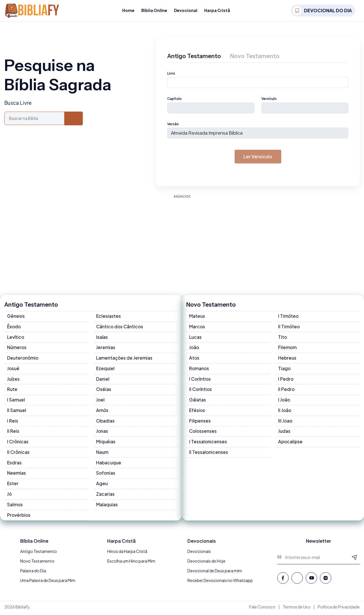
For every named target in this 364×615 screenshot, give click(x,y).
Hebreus (287, 359)
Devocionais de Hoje (206, 564)
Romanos (199, 370)
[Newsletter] (355, 560)
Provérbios (19, 517)
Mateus (197, 317)
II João (285, 412)
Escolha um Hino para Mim (131, 564)
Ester (13, 486)
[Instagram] (326, 581)
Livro (171, 74)
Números (17, 349)
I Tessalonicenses (208, 444)
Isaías (102, 338)
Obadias (105, 423)
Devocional (186, 10)
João (194, 349)
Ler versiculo (258, 158)
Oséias (104, 391)
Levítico (16, 338)
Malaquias (107, 507)
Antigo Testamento (39, 554)
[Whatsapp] (297, 581)
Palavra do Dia (33, 573)
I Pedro (286, 381)
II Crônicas (18, 454)
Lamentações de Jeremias (124, 359)
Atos (194, 359)
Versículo (269, 99)
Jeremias (106, 349)
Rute (12, 391)
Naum (102, 454)
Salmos (15, 507)
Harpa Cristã (217, 10)
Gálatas (197, 402)
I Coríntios (200, 381)
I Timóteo (289, 317)
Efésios (197, 412)
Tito (283, 338)
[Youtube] (311, 581)
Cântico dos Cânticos (120, 328)
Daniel (103, 381)
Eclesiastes (108, 317)
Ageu (102, 486)
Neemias (16, 475)
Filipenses (200, 423)
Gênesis (16, 317)
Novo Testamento (37, 564)
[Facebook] (283, 581)
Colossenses (203, 433)
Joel (101, 402)
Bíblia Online (154, 10)
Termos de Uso (297, 610)
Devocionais (199, 554)
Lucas (195, 338)
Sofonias (106, 475)
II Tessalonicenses (209, 454)
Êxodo (14, 328)
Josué (13, 370)
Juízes (14, 381)
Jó (10, 496)
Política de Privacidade (339, 610)
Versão (173, 125)
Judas (284, 433)
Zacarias (105, 496)
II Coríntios (201, 391)
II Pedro (287, 391)
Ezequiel (106, 370)
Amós (102, 412)
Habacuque (109, 465)
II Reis (13, 433)
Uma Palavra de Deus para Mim (48, 583)
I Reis (13, 423)
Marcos (197, 328)
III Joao (286, 423)
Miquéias (106, 444)
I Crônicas (18, 444)
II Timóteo (289, 328)
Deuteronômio (23, 359)
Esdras (14, 465)
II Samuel (17, 412)
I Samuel (16, 402)
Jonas (102, 433)
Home (128, 10)
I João (284, 402)
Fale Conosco (262, 610)
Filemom (288, 349)
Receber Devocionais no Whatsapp (220, 583)
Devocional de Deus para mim (215, 573)
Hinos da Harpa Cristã (127, 554)
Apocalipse (290, 444)
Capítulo (174, 99)
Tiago (285, 370)
